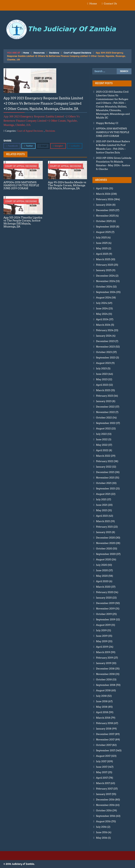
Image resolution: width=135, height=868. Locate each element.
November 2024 (105, 281)
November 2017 (105, 739)
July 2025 (101, 237)
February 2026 (105, 199)
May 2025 (102, 248)
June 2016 (102, 832)
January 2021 (104, 532)
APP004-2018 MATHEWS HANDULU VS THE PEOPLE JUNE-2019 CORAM (112, 132)
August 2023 (103, 363)
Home (93, 4)
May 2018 (102, 707)
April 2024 (102, 319)
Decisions (54, 53)
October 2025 (104, 221)
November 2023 (105, 347)
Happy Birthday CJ (107, 123)
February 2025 (105, 265)
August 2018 (103, 690)
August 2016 (103, 821)
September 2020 (106, 554)
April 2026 (102, 188)
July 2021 (101, 499)
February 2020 (105, 592)
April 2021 (102, 516)
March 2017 (103, 783)
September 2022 (106, 423)
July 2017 (101, 761)
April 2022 (102, 450)
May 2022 (102, 445)
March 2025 (103, 259)
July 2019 (101, 630)
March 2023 (103, 390)
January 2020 (104, 598)
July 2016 (101, 827)
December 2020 (105, 538)
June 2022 (102, 439)
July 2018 (101, 696)
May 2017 (102, 772)
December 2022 (105, 407)
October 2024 (104, 287)
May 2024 (102, 314)
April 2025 (102, 254)
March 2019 (103, 652)
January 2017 (104, 794)
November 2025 (105, 216)
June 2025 (102, 243)
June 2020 (102, 570)
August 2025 (103, 232)
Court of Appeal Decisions (77, 53)
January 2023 (104, 401)
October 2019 (104, 614)
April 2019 (102, 647)
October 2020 (104, 549)
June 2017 (102, 767)
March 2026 (103, 194)
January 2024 (104, 336)
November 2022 (105, 412)
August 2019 (103, 625)
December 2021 (105, 472)
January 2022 (104, 467)
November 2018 (105, 674)
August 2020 (103, 559)
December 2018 (105, 669)
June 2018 (102, 701)
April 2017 (102, 778)
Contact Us (110, 4)
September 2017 (105, 750)
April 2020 (102, 581)
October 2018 (104, 679)
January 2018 (104, 729)
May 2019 (102, 641)
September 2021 (105, 488)
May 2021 (102, 510)
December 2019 (105, 603)
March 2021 (103, 521)
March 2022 (103, 456)
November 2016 (105, 805)
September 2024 (106, 292)
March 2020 (103, 587)
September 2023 (106, 358)
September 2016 (106, 816)
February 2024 (105, 330)
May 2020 (102, 576)
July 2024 (101, 303)
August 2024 (103, 297)
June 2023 (102, 374)
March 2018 (103, 718)
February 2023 (105, 396)
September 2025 (106, 227)
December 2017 (105, 734)
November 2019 (105, 609)
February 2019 (105, 658)
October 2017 (104, 745)
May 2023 (102, 379)
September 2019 (106, 619)
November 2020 (106, 543)
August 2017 (103, 756)
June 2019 (102, 636)
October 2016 (104, 810)
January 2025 (104, 270)
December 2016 (105, 800)
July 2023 (101, 368)
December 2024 (105, 276)
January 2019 (104, 663)
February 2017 (104, 789)
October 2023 (104, 352)
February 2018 (105, 723)
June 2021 (102, 505)
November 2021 (105, 478)
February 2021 (104, 527)
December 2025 (105, 210)
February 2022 (105, 461)
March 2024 (103, 325)
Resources (39, 53)
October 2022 (104, 418)
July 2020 (102, 565)
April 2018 (102, 712)
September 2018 (106, 685)
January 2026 (104, 205)
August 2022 (103, 428)
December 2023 (105, 341)
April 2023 (102, 385)
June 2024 (102, 308)
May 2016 (102, 838)
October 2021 (104, 483)
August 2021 (103, 494)
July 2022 (101, 434)
